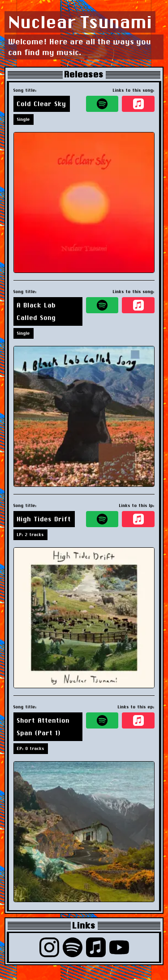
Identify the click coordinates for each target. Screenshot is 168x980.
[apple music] (138, 104)
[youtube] (119, 947)
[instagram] (49, 947)
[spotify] (102, 104)
